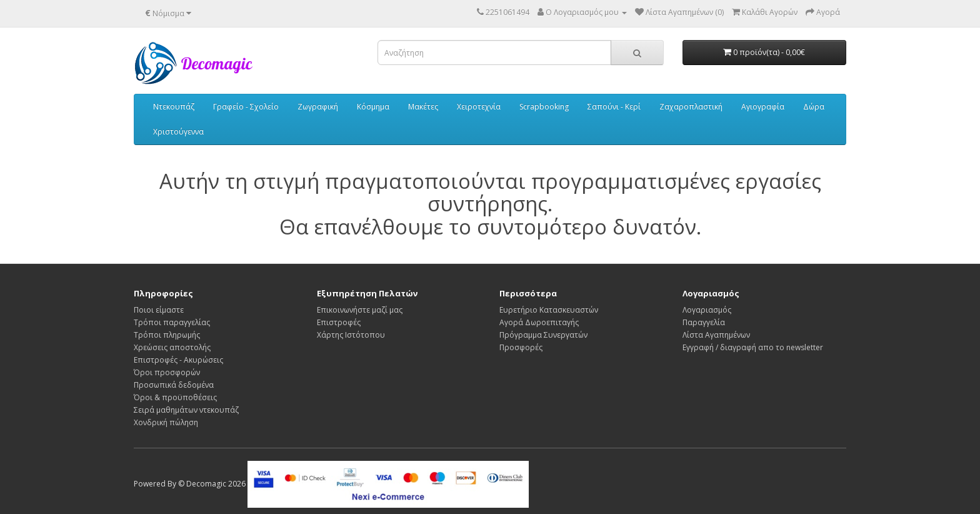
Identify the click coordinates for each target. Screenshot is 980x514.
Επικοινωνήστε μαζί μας (360, 310)
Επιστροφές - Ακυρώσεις (178, 360)
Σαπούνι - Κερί (614, 107)
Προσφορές (521, 347)
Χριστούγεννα (178, 132)
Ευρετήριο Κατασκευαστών (549, 310)
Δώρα (814, 107)
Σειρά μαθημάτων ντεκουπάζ (186, 410)
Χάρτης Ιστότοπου (351, 335)
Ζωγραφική (318, 107)
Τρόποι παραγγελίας (172, 322)
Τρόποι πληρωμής (167, 335)
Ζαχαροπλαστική (691, 107)
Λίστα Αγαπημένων (716, 335)
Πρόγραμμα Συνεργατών (543, 335)
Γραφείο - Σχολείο (246, 107)
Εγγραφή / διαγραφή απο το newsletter (753, 347)
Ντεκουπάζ (174, 107)
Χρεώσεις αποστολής (172, 347)
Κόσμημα (373, 107)
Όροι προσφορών (167, 372)
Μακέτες (423, 107)
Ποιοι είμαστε (159, 310)
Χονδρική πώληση (166, 422)
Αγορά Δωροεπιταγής (539, 322)
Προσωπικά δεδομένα (174, 385)
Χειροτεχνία (479, 107)
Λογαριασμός (707, 310)
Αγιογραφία (763, 107)
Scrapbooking (544, 107)
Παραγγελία (704, 322)
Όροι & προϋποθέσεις (175, 397)
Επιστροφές (339, 322)
